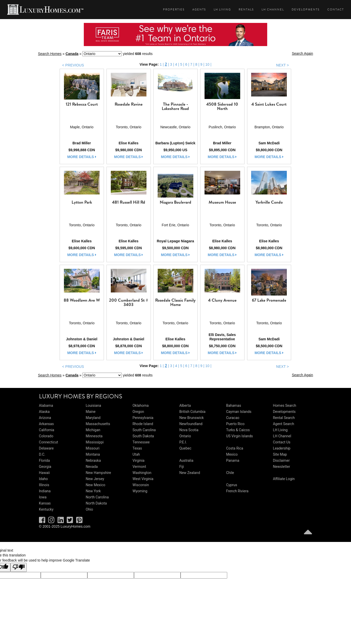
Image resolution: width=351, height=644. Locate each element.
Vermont (139, 467)
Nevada (92, 467)
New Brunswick (192, 418)
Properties (174, 10)
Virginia (138, 460)
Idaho (43, 479)
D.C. (42, 454)
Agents (199, 10)
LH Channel (273, 10)
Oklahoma (140, 405)
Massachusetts (98, 424)
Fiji (182, 467)
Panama (233, 460)
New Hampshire (99, 473)
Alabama (46, 405)
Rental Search (284, 418)
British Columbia (192, 412)
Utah (136, 454)
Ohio (90, 509)
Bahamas (234, 405)
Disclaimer (281, 460)
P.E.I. (183, 442)
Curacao (233, 418)
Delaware (46, 448)
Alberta (185, 405)
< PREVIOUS (73, 65)
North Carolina (97, 497)
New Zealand (190, 473)
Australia (186, 460)
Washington (142, 473)
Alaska (44, 412)
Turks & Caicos (238, 430)
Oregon (138, 412)
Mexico (232, 454)
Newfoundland (191, 424)
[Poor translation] (19, 567)
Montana (93, 454)
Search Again (302, 53)
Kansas (45, 503)
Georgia (45, 467)
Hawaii (44, 473)
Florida (44, 460)
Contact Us (282, 442)
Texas (137, 448)
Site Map (280, 454)
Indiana (45, 491)
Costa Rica (235, 448)
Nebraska (93, 460)
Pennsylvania (143, 418)
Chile (230, 473)
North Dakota (96, 503)
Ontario (185, 436)
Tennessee (141, 442)
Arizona (45, 418)
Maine (91, 412)
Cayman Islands (239, 412)
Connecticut (49, 442)
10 (207, 64)
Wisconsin (141, 485)
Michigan (93, 430)
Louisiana (93, 405)
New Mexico (96, 485)
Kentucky (46, 509)
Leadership (282, 448)
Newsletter (281, 467)
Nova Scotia (189, 430)
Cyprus (232, 485)
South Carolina (144, 430)
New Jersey (95, 479)
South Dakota (143, 436)
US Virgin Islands (240, 436)
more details (82, 157)
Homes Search (284, 405)
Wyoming (140, 491)
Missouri (93, 448)
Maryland (93, 418)
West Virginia (143, 479)
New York (93, 491)
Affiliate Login (284, 479)
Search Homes (50, 54)
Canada (72, 54)
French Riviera (237, 491)
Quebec (185, 448)
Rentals (246, 10)
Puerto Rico (235, 424)
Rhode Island (143, 424)
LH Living (222, 10)
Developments (306, 10)
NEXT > (282, 65)
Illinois (44, 485)
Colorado (46, 436)
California (47, 430)
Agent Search (283, 424)
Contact (336, 10)
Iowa (43, 497)
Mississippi (95, 442)
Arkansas (46, 424)
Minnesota (94, 436)
